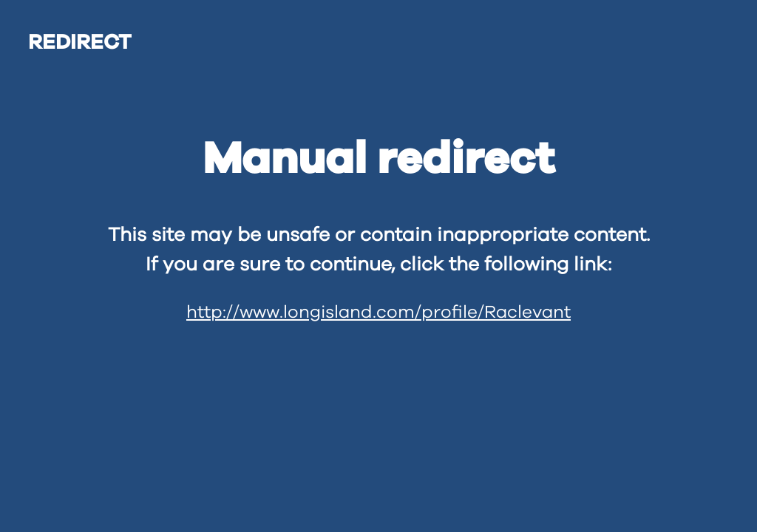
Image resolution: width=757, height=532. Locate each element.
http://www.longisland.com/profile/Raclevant (378, 313)
